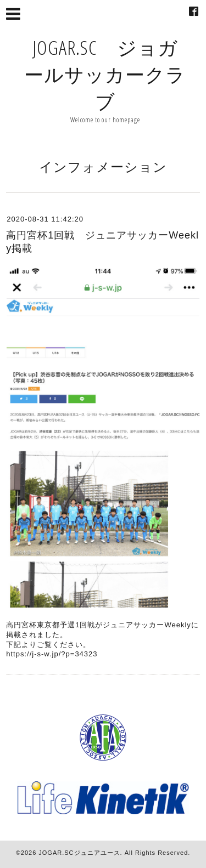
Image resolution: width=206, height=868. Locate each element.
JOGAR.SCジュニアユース (79, 853)
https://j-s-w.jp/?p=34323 (52, 654)
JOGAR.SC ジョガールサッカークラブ (105, 74)
